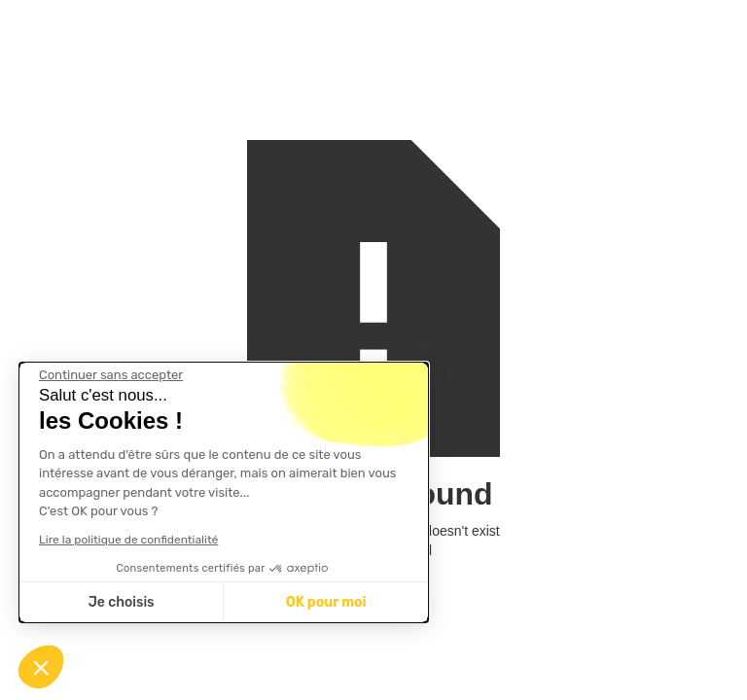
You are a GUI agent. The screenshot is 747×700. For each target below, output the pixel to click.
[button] (41, 667)
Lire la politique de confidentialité (128, 540)
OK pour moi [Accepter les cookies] (326, 602)
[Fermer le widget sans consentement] (111, 375)
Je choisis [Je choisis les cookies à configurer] (122, 602)
